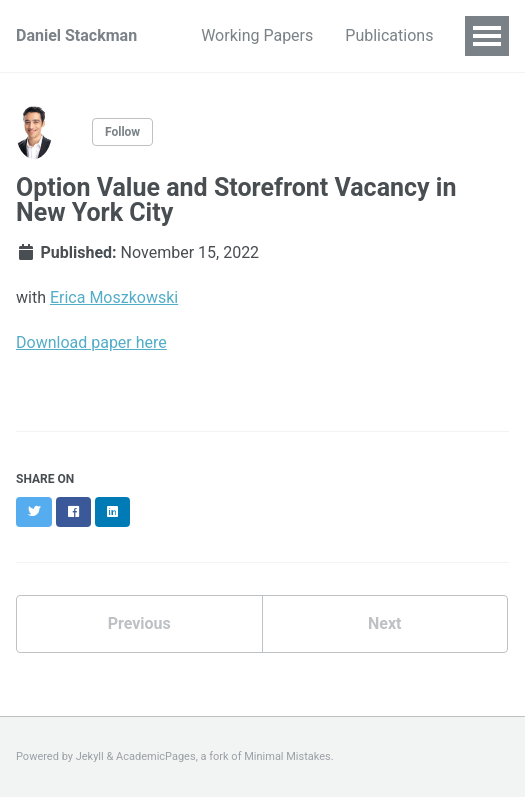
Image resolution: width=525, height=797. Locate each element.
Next (384, 623)
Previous (139, 623)
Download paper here (91, 342)
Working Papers (257, 35)
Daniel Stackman (76, 35)
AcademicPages (156, 756)
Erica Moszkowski (114, 297)
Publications (389, 35)
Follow (122, 132)
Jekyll (90, 756)
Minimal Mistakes (287, 756)
